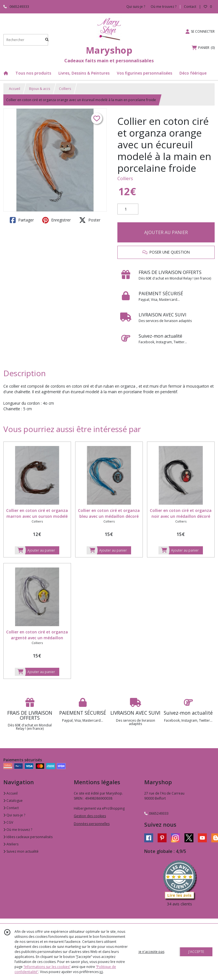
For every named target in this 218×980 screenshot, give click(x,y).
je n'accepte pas (151, 952)
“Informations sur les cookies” (47, 967)
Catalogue (13, 801)
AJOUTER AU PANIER (166, 232)
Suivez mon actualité (21, 851)
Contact (190, 7)
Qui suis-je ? (14, 815)
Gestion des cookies (90, 816)
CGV (8, 822)
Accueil (15, 89)
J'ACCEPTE (196, 952)
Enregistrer (56, 220)
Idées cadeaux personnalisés (28, 837)
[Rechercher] (47, 40)
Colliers (65, 89)
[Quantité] (128, 209)
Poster (90, 220)
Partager (22, 220)
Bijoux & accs (40, 89)
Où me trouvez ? (18, 830)
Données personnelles (92, 824)
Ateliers (11, 844)
